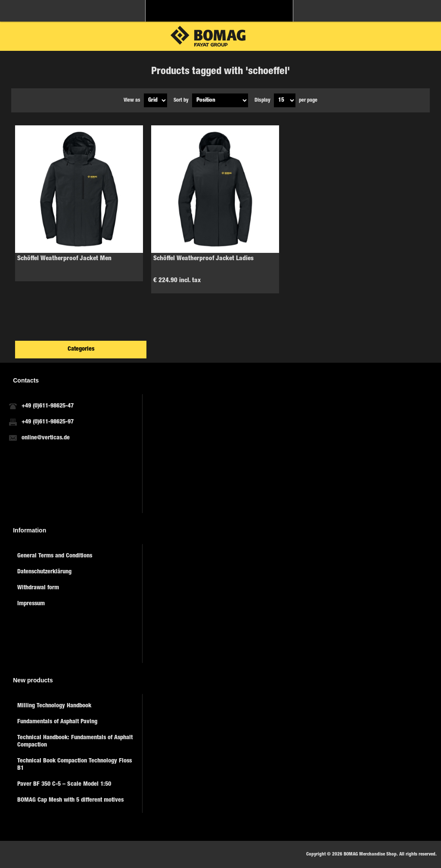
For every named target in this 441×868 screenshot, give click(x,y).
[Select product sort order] (220, 100)
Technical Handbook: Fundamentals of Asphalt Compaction (75, 742)
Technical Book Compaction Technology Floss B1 (75, 765)
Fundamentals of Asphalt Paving (57, 722)
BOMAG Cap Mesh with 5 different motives (70, 800)
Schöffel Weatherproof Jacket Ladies (203, 259)
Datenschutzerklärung (44, 572)
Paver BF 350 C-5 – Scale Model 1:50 (64, 784)
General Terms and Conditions (55, 556)
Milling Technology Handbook (54, 706)
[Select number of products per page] (285, 100)
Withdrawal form (38, 588)
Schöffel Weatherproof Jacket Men (64, 259)
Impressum (31, 604)
